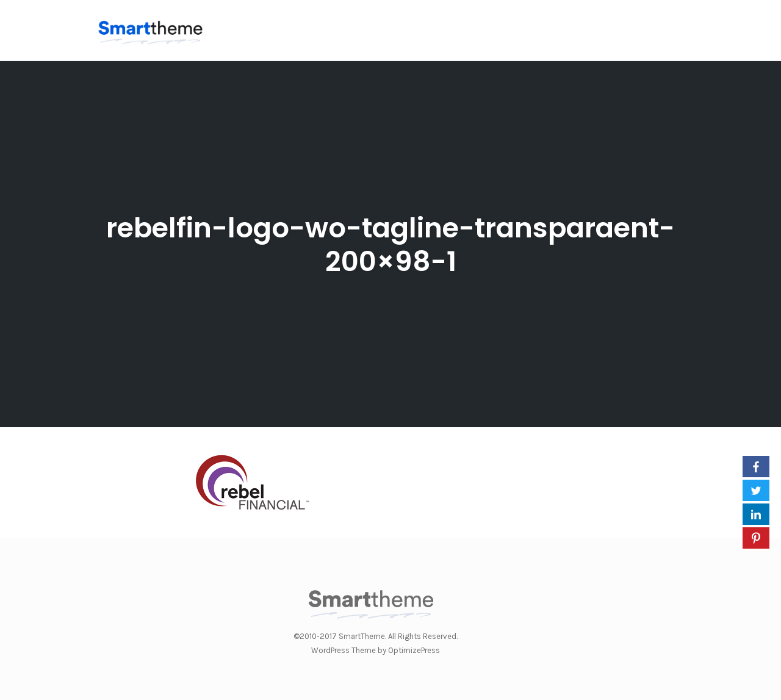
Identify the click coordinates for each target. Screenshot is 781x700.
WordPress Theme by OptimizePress (376, 650)
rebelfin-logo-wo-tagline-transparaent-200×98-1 (390, 245)
